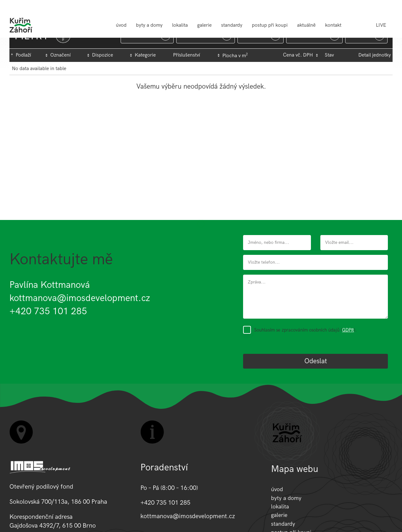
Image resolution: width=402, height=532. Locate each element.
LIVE (381, 25)
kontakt (333, 25)
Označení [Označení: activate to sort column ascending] (60, 55)
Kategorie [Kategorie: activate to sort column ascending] (145, 55)
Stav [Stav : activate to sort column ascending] (329, 55)
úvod (121, 25)
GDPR (348, 330)
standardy (232, 25)
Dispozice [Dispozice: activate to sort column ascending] (103, 55)
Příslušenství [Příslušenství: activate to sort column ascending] (187, 55)
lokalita (180, 25)
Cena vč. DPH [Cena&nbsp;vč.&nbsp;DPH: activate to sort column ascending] (298, 55)
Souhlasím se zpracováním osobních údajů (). (305, 330)
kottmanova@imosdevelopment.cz (80, 298)
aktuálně (306, 25)
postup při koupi (270, 25)
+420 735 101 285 (48, 311)
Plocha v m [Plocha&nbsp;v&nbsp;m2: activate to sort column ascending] (235, 56)
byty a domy (149, 25)
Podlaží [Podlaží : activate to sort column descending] (23, 55)
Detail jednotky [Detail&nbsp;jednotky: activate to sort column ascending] (375, 55)
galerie (204, 25)
